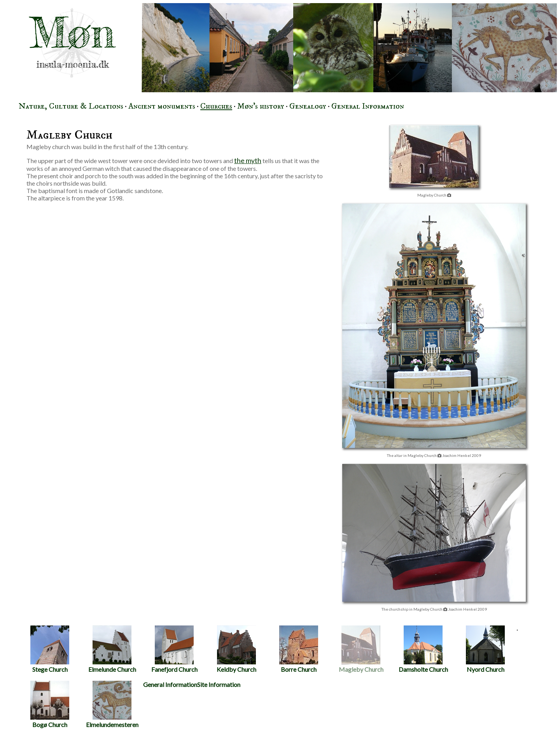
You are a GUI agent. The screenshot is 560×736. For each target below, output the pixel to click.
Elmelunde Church (112, 649)
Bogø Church (50, 704)
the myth (248, 161)
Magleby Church (361, 649)
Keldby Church (236, 649)
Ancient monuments (162, 106)
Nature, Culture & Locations (71, 106)
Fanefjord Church (174, 649)
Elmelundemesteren (112, 704)
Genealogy (308, 106)
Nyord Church (485, 649)
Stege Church (50, 649)
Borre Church (299, 649)
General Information (368, 106)
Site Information (219, 684)
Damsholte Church (423, 649)
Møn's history (261, 106)
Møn (72, 33)
